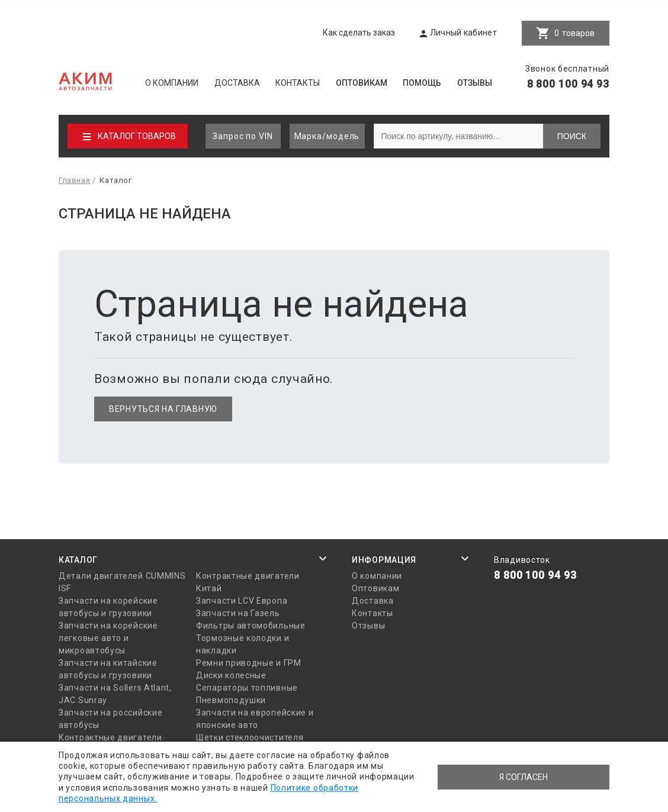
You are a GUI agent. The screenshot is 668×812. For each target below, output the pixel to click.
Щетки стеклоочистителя (250, 737)
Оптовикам (362, 83)
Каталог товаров (137, 136)
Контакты (298, 83)
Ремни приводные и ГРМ (249, 663)
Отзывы (475, 83)
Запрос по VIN (243, 136)
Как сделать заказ (359, 33)
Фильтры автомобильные (251, 626)
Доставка (237, 83)
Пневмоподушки (231, 700)
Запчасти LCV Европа (242, 601)
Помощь (422, 83)
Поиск (572, 136)
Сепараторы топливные (247, 688)
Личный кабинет (463, 33)
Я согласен (524, 777)
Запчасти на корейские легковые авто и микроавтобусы (108, 638)
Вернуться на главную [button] (163, 409)
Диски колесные (231, 675)
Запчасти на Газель (238, 613)
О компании (172, 83)
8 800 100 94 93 (569, 84)
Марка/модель (327, 136)
